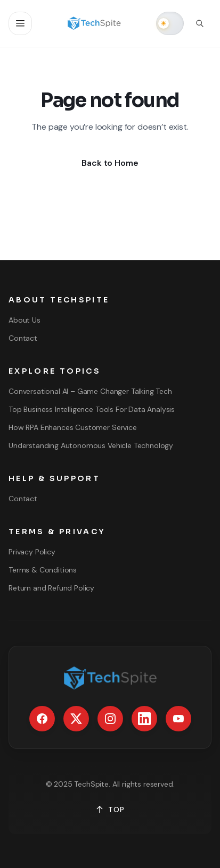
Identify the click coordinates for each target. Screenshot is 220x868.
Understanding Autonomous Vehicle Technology (91, 445)
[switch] (170, 23)
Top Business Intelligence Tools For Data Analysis (92, 409)
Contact (23, 338)
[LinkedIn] (144, 719)
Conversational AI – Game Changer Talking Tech (90, 391)
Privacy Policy (32, 552)
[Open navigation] (20, 23)
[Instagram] (110, 719)
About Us (25, 320)
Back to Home (110, 163)
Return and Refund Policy (51, 588)
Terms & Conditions (43, 570)
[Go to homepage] (94, 23)
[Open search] (200, 23)
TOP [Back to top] (110, 810)
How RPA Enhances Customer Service (73, 427)
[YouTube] (178, 719)
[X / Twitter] (76, 719)
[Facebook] (42, 719)
